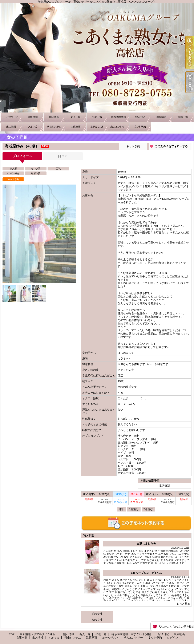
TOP (11, 117)
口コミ (63, 156)
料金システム (54, 127)
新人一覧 (76, 117)
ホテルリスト (97, 127)
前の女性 (97, 614)
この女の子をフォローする (171, 146)
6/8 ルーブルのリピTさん (146, 573)
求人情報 (11, 127)
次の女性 (97, 620)
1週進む (134, 509)
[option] (39, 234)
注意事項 (76, 127)
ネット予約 (140, 127)
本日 (122, 509)
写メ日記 (140, 117)
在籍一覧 (183, 117)
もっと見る (183, 604)
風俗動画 (161, 117)
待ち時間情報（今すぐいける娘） (118, 117)
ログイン (173, 638)
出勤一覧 (97, 117)
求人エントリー (118, 127)
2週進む (148, 509)
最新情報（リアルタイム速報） (33, 117)
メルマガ (33, 127)
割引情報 (54, 117)
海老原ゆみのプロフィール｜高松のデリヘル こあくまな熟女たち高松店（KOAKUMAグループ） (97, 58)
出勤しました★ (146, 544)
